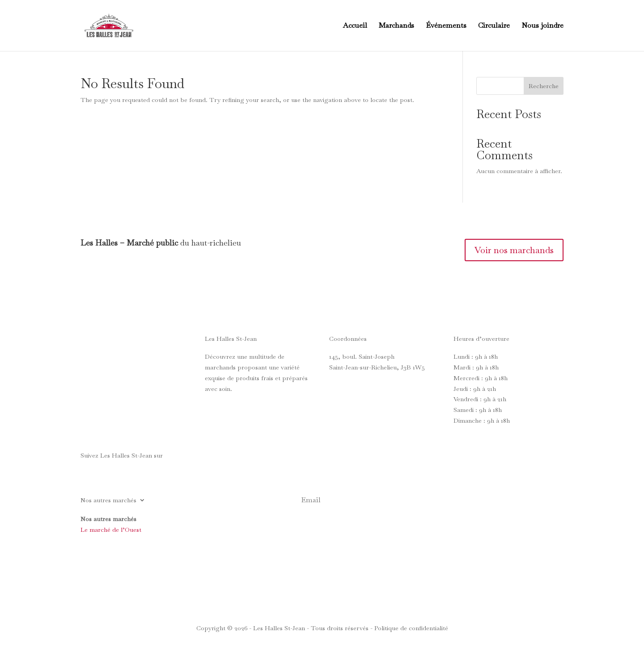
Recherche (544, 86)
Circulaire (494, 26)
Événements (446, 26)
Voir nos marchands (514, 250)
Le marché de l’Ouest (111, 530)
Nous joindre (542, 26)
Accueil (355, 26)
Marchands (396, 26)
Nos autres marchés (108, 500)
